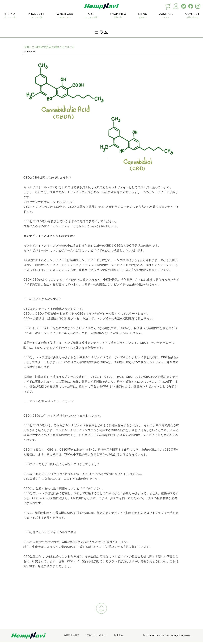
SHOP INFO (118, 16)
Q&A (91, 16)
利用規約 (119, 635)
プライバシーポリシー (97, 635)
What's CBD (65, 16)
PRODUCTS (36, 16)
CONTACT (192, 16)
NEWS (143, 16)
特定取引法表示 (72, 635)
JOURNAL (166, 16)
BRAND (10, 16)
